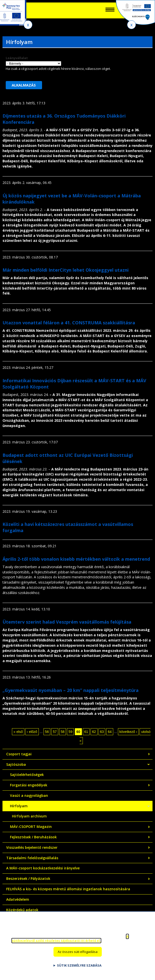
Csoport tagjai (19, 754)
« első (18, 732)
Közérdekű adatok (22, 910)
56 (47, 732)
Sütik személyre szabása (79, 965)
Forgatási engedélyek (29, 785)
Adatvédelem (18, 899)
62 (94, 732)
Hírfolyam (19, 806)
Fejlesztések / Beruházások (33, 837)
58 (63, 732)
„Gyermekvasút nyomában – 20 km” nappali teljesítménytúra (71, 690)
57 (55, 732)
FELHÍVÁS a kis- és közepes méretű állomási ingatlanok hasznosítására (68, 889)
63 (102, 732)
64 (110, 732)
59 (70, 732)
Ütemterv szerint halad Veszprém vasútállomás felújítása (67, 622)
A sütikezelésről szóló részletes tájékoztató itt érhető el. (70, 938)
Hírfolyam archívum (29, 816)
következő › (128, 732)
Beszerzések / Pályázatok (28, 878)
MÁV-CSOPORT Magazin (31, 827)
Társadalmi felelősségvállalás (32, 858)
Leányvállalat (17, 58)
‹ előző (32, 732)
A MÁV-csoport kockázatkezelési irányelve (43, 868)
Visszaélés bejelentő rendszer (32, 847)
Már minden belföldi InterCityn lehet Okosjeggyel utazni (66, 270)
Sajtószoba (16, 764)
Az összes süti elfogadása (78, 952)
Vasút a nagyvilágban (29, 795)
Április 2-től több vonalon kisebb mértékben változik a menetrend (76, 559)
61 (86, 732)
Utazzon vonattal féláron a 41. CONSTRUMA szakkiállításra (69, 323)
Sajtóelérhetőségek (27, 775)
